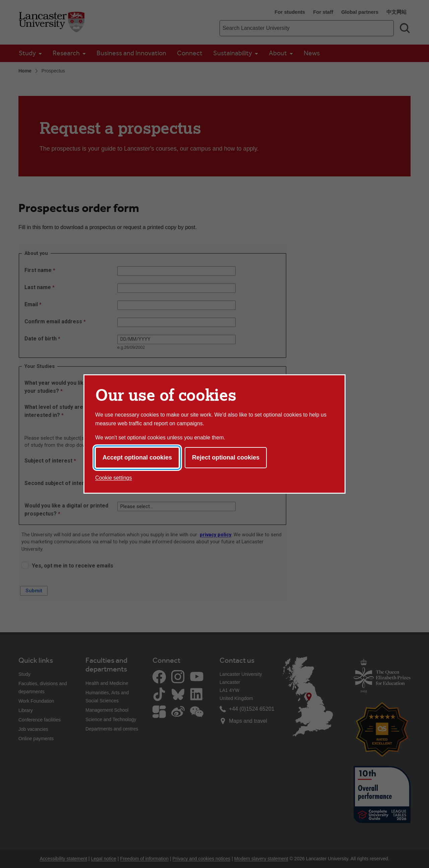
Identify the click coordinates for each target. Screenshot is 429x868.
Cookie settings (113, 478)
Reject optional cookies (226, 457)
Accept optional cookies (137, 457)
